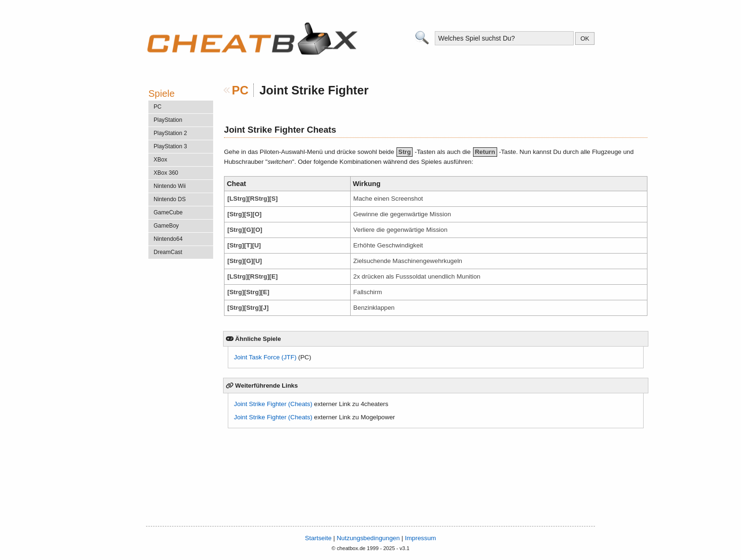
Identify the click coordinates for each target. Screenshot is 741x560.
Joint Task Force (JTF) (265, 357)
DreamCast (168, 252)
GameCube (168, 212)
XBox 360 (166, 173)
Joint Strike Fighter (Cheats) (273, 404)
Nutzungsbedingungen (368, 538)
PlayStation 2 (170, 133)
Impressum (421, 538)
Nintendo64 (168, 239)
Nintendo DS (170, 199)
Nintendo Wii (170, 186)
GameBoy (166, 226)
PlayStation (168, 120)
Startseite (318, 538)
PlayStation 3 (170, 146)
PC (240, 90)
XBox (160, 160)
